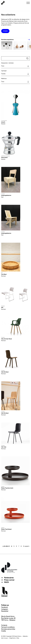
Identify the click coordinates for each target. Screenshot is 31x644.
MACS (6, 582)
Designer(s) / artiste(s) (7, 63)
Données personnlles (8, 629)
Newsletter (5, 611)
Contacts (4, 625)
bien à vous (4, 638)
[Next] (28, 40)
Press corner (9, 580)
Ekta (18, 638)
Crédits (4, 631)
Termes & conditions (8, 627)
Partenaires (9, 578)
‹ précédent (6, 546)
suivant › (27, 546)
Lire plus (5, 31)
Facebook (5, 607)
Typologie (4, 71)
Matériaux (4, 79)
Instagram (5, 609)
